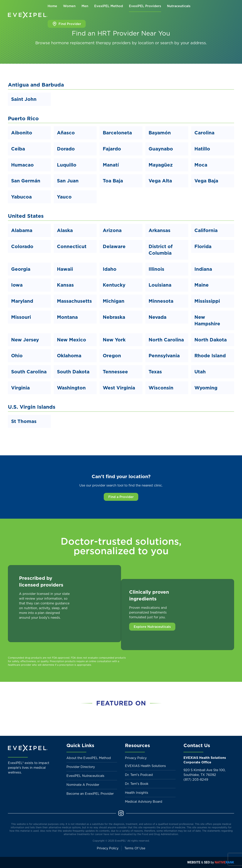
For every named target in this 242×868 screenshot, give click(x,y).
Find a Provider (121, 497)
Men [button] (85, 6)
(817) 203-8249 (196, 779)
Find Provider (67, 24)
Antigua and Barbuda (36, 85)
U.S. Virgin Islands (32, 407)
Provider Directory (81, 767)
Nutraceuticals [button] (179, 6)
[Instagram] (121, 813)
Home (52, 6)
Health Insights (137, 793)
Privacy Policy (136, 758)
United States (26, 216)
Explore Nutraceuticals (152, 627)
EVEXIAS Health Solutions (145, 766)
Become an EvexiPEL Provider (90, 794)
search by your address (183, 43)
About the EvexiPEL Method (89, 758)
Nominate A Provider (83, 785)
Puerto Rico (23, 118)
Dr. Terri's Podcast (139, 775)
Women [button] (69, 6)
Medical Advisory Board (144, 802)
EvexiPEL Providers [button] (145, 6)
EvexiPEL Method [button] (109, 6)
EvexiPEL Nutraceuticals (85, 776)
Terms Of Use (135, 848)
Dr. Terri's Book (137, 784)
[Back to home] (28, 15)
